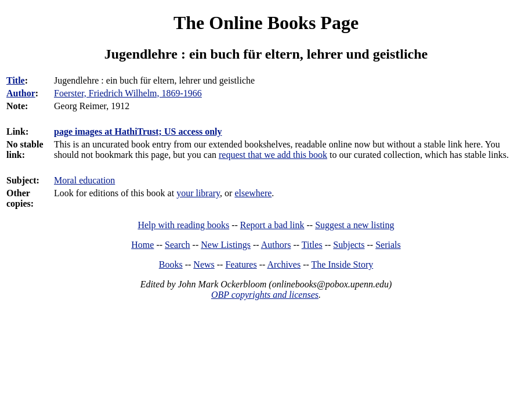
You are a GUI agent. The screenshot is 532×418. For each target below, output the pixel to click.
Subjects (349, 245)
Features (241, 264)
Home (142, 245)
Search (178, 245)
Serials (388, 245)
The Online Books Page (266, 23)
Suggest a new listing (354, 225)
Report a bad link (272, 225)
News (204, 264)
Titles (312, 245)
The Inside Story (343, 264)
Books (171, 264)
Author (21, 93)
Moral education (84, 180)
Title (16, 80)
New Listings (226, 245)
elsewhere (253, 193)
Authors (276, 245)
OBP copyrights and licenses (265, 295)
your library (198, 193)
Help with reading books (183, 225)
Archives (284, 264)
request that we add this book (273, 155)
